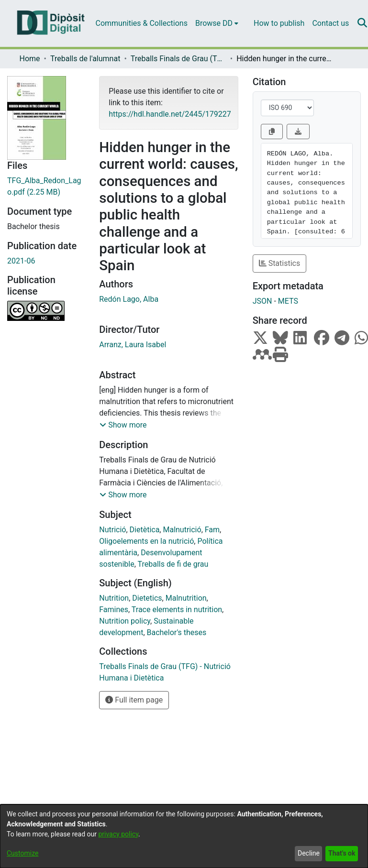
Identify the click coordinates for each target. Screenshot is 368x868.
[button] (123, 425)
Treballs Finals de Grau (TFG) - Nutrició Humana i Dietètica (178, 59)
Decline (309, 853)
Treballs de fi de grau (173, 564)
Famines (114, 610)
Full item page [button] (134, 700)
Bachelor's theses (177, 632)
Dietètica (145, 530)
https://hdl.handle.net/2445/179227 (170, 114)
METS (288, 301)
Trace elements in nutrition (177, 610)
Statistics (280, 263)
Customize (22, 853)
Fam (212, 530)
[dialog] (184, 836)
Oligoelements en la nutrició (146, 541)
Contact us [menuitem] (330, 23)
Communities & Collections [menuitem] (142, 23)
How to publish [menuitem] (279, 23)
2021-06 (21, 261)
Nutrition (114, 598)
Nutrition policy (125, 621)
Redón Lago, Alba (129, 299)
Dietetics (147, 598)
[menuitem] (217, 23)
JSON (262, 301)
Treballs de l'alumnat (85, 59)
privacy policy (118, 834)
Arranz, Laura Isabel (133, 345)
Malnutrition (186, 598)
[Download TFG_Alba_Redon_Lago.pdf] (46, 187)
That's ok (342, 853)
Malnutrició (182, 530)
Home (30, 59)
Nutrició (112, 530)
